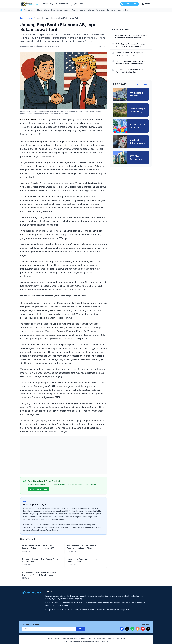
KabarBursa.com (43, 508)
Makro (40, 10)
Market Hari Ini (30, 10)
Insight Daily (48, 4)
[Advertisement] (64, 455)
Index (119, 10)
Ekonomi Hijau (50, 10)
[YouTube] (143, 629)
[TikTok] (148, 629)
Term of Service (99, 638)
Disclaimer (110, 638)
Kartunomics (101, 10)
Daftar (81, 629)
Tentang (49, 638)
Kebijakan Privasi (85, 638)
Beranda (24, 18)
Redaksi (57, 638)
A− (105, 46)
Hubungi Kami (121, 638)
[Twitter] (127, 629)
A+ (100, 46)
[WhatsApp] (132, 629)
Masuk (146, 4)
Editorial (91, 10)
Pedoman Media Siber (70, 638)
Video (125, 10)
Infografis (111, 10)
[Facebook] (122, 629)
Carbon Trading (63, 10)
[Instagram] (138, 629)
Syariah (83, 10)
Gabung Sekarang (39, 489)
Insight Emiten (62, 4)
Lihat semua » (143, 84)
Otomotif (75, 10)
